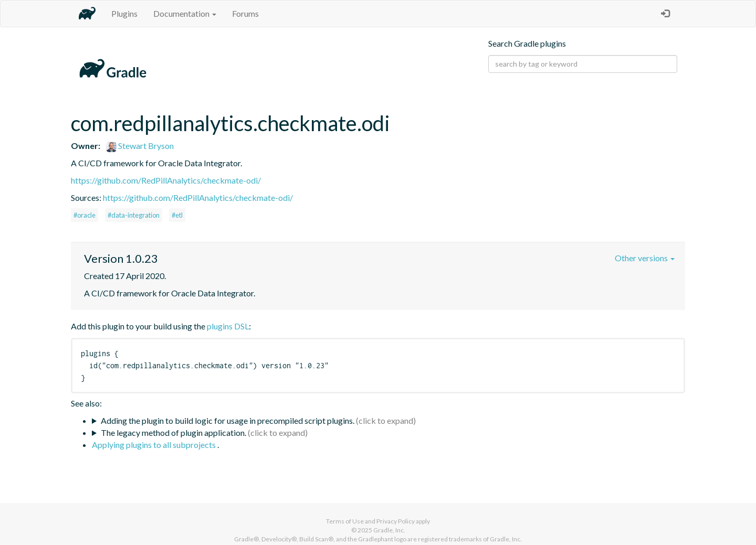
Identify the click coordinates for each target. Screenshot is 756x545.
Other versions (645, 258)
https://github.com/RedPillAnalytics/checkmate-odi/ (166, 180)
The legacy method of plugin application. (174, 432)
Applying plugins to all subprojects (155, 445)
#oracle (85, 215)
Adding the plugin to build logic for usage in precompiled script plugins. (228, 420)
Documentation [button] (185, 13)
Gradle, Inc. (389, 530)
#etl (177, 215)
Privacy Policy (396, 521)
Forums (245, 13)
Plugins (124, 13)
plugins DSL (228, 326)
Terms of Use (345, 521)
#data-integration (134, 215)
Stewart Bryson (140, 146)
